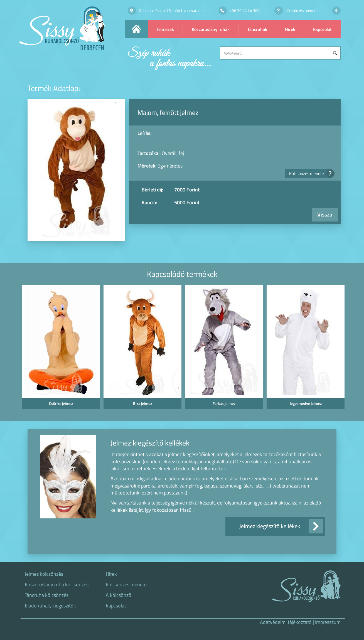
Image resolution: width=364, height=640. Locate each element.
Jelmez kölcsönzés (44, 574)
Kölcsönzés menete (310, 173)
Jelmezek (165, 29)
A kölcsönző (119, 595)
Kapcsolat (322, 29)
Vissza (325, 214)
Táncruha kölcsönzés (47, 595)
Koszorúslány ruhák (211, 29)
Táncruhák (257, 29)
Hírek (290, 29)
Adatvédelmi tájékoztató (286, 622)
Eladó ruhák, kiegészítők (50, 606)
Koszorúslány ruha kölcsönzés (57, 585)
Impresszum (328, 622)
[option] (60, 349)
